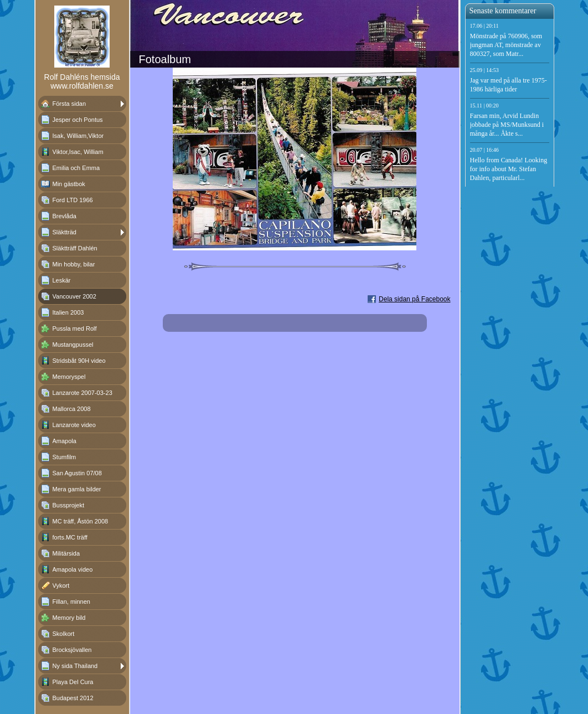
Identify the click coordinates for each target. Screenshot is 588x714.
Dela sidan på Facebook (414, 299)
